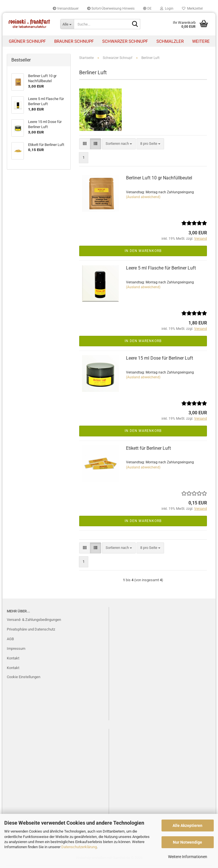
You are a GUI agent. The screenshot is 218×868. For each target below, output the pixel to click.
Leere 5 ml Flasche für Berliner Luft (161, 271)
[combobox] (119, 147)
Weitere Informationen (188, 857)
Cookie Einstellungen (24, 680)
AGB (10, 642)
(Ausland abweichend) (143, 200)
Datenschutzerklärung (79, 847)
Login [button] (167, 9)
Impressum (16, 651)
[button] (147, 9)
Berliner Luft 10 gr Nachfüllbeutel (159, 181)
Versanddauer (66, 9)
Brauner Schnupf (74, 41)
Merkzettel (192, 9)
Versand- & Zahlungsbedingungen (34, 622)
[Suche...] (67, 24)
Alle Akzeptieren (187, 825)
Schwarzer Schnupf (125, 41)
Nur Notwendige (187, 842)
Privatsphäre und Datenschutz (31, 632)
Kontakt (13, 661)
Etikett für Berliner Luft (148, 451)
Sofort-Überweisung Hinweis (111, 9)
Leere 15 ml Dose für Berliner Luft (160, 361)
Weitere (201, 41)
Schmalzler (170, 41)
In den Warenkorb (143, 254)
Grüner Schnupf (27, 41)
